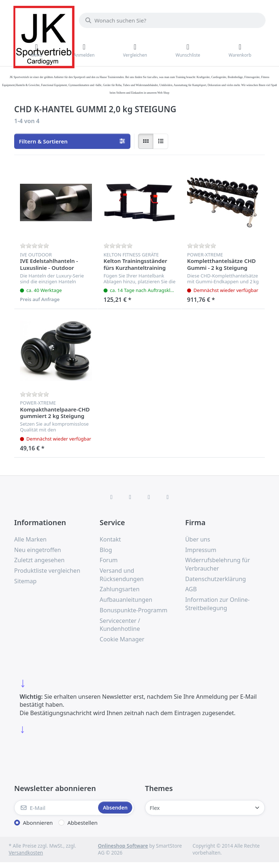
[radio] (146, 141)
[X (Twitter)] (130, 497)
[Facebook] (112, 497)
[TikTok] (149, 497)
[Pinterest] (168, 497)
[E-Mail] (55, 808)
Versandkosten (26, 853)
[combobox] (172, 20)
